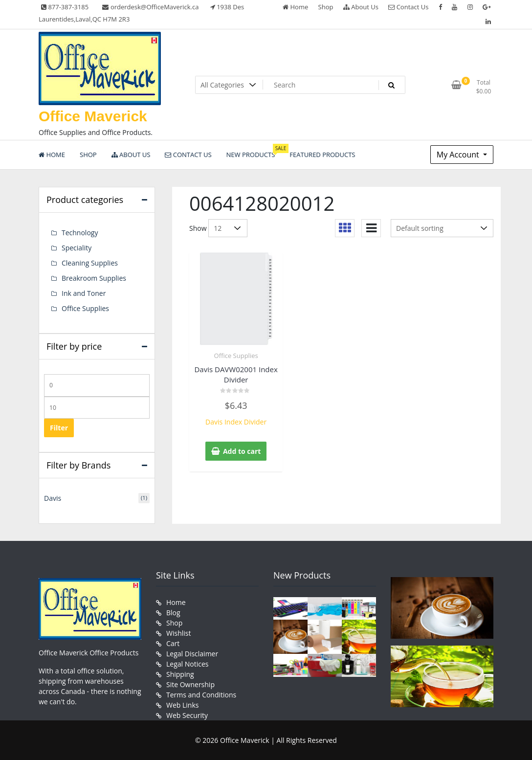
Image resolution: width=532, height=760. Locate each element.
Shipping (180, 674)
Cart (173, 643)
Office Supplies (236, 356)
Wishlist (178, 633)
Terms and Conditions (201, 695)
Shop (326, 7)
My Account (459, 155)
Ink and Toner (84, 293)
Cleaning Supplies (90, 263)
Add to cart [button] (242, 451)
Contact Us (408, 7)
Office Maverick (93, 116)
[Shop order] (442, 228)
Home (295, 7)
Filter (59, 428)
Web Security (187, 715)
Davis (53, 498)
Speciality (77, 248)
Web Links (182, 705)
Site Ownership (190, 684)
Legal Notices (187, 664)
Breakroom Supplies (94, 278)
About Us (361, 7)
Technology (80, 233)
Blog (173, 613)
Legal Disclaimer (192, 654)
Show (198, 228)
